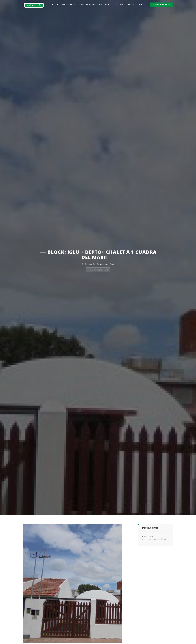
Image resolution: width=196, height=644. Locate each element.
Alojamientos (69, 4)
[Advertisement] (156, 589)
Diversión (104, 4)
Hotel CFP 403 (148, 537)
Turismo (118, 4)
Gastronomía (88, 4)
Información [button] (134, 4)
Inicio (55, 4)
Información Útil (101, 270)
